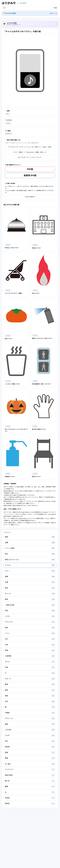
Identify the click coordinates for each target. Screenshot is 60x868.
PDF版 (30, 196)
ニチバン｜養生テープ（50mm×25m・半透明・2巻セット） (30, 179)
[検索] (26, 8)
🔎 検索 (55, 8)
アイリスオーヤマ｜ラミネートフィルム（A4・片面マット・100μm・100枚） (30, 174)
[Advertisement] (30, 122)
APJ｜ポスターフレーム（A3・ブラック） (30, 185)
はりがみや (9, 3)
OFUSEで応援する (30, 224)
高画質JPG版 (30, 203)
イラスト (8, 151)
